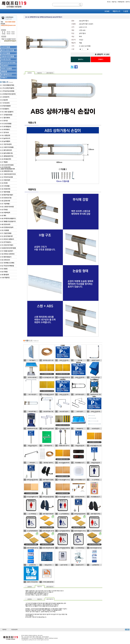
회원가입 (114, 2)
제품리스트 (116, 11)
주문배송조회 (121, 2)
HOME (107, 11)
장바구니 (128, 2)
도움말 (126, 11)
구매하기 (101, 59)
